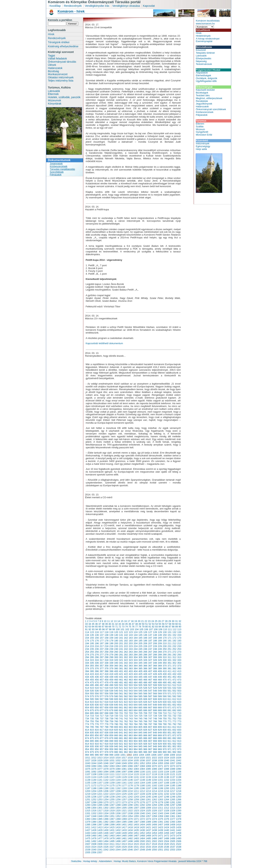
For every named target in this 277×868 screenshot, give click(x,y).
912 (174, 741)
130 (165, 632)
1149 (148, 780)
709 (160, 713)
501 (121, 685)
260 (116, 652)
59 (173, 624)
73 (123, 627)
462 (126, 680)
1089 (172, 769)
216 (97, 646)
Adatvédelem (105, 861)
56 (163, 624)
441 (121, 677)
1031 (112, 760)
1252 (94, 799)
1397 (100, 825)
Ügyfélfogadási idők (206, 81)
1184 (166, 785)
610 (165, 699)
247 (150, 649)
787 (150, 724)
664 (136, 708)
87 (170, 627)
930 (165, 744)
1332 (94, 813)
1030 (106, 760)
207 (150, 643)
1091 (88, 772)
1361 (172, 816)
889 (160, 738)
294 (87, 657)
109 (160, 629)
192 (174, 641)
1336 (118, 813)
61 (180, 624)
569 (160, 693)
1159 (112, 783)
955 (92, 749)
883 (131, 738)
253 (179, 649)
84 (160, 627)
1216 (166, 791)
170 (165, 638)
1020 (142, 758)
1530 (130, 847)
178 (106, 641)
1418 (130, 827)
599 (111, 699)
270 (165, 652)
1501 (148, 841)
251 (170, 649)
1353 (124, 816)
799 (111, 727)
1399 (112, 825)
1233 (172, 794)
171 (170, 638)
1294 (154, 805)
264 (136, 652)
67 (103, 627)
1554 (179, 850)
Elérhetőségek (203, 75)
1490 (179, 838)
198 (106, 643)
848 (155, 733)
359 (111, 666)
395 (92, 671)
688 (155, 710)
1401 (124, 825)
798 (106, 727)
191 (170, 641)
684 (136, 710)
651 (170, 705)
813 (179, 727)
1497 (124, 841)
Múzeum (200, 129)
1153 (172, 780)
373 (179, 666)
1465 (124, 836)
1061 (100, 766)
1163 (136, 783)
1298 (179, 805)
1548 (142, 850)
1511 (112, 844)
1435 (136, 830)
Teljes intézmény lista (61, 81)
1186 (179, 785)
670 (165, 708)
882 (126, 738)
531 (170, 688)
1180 (142, 785)
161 (121, 638)
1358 (154, 816)
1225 (124, 794)
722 (126, 716)
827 (150, 730)
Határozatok (55, 68)
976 (97, 752)
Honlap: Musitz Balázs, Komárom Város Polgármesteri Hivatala (145, 861)
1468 (142, 836)
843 (131, 733)
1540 (94, 850)
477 (102, 682)
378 (106, 668)
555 (92, 693)
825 (140, 730)
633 (179, 702)
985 (140, 752)
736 (97, 719)
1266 (179, 799)
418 (106, 674)
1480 (118, 838)
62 (86, 627)
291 (170, 655)
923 (131, 744)
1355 (136, 816)
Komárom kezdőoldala (208, 21)
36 (96, 624)
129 (160, 632)
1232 (166, 794)
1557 (100, 852)
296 (97, 657)
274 (87, 655)
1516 (142, 844)
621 (121, 702)
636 (97, 705)
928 (155, 744)
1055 (160, 763)
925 (140, 744)
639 (111, 705)
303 (131, 657)
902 (126, 741)
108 (155, 629)
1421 (148, 827)
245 (140, 649)
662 (126, 708)
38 (103, 624)
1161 (124, 783)
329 (160, 660)
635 (92, 705)
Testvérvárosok (204, 64)
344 (136, 663)
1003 (135, 755)
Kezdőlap (55, 6)
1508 (94, 844)
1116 (142, 774)
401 (121, 671)
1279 (160, 802)
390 (165, 668)
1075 (88, 769)
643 (131, 705)
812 (174, 727)
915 (92, 744)
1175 (112, 785)
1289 (124, 805)
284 (136, 655)
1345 (172, 813)
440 (116, 677)
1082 (130, 769)
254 (87, 652)
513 (179, 685)
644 (136, 705)
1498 (130, 841)
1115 (136, 774)
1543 (112, 850)
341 (121, 663)
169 (160, 638)
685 (140, 710)
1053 (148, 763)
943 (131, 746)
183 (131, 641)
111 (170, 629)
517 (102, 688)
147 (150, 635)
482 (126, 682)
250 (165, 649)
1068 (142, 766)
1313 (172, 808)
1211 (136, 791)
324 (136, 660)
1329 (172, 811)
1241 (124, 797)
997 (102, 755)
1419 (136, 827)
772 (174, 721)
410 (165, 671)
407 (150, 671)
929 (160, 744)
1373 (148, 819)
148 (155, 635)
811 (170, 727)
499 (111, 685)
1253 (100, 799)
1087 (160, 769)
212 (174, 643)
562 (126, 693)
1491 (88, 841)
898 (106, 741)
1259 (136, 799)
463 (131, 680)
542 (126, 691)
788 (155, 724)
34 (90, 624)
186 (145, 641)
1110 (106, 774)
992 (174, 752)
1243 (136, 797)
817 (102, 730)
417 (102, 674)
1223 (112, 794)
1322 (130, 811)
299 (111, 657)
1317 (100, 811)
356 (97, 666)
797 (102, 727)
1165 (148, 783)
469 (160, 680)
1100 (142, 772)
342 (126, 663)
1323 (136, 811)
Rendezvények (73, 6)
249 (160, 649)
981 (121, 752)
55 (160, 624)
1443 (88, 833)
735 (92, 719)
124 (136, 632)
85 (163, 627)
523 (131, 688)
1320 (118, 811)
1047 (112, 763)
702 (126, 713)
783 (131, 724)
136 (97, 635)
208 (155, 643)
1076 (94, 769)
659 (111, 708)
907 (150, 741)
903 (131, 741)
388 (155, 668)
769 (160, 721)
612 (174, 699)
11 (109, 621)
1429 (100, 830)
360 (116, 666)
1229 (148, 794)
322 (126, 660)
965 (140, 749)
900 (116, 741)
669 (160, 708)
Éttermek (53, 94)
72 (120, 627)
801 (121, 727)
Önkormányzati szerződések (211, 109)
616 (97, 702)
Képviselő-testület (205, 90)
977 (102, 752)
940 (116, 746)
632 (174, 702)
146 (145, 635)
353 (179, 663)
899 (111, 741)
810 (165, 727)
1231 (160, 794)
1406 (154, 825)
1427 (88, 830)
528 (155, 688)
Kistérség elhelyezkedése (63, 46)
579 (111, 696)
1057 (172, 763)
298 (106, 657)
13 (115, 621)
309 (160, 657)
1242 (130, 797)
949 (160, 746)
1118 (154, 774)
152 (174, 635)
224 (136, 646)
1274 (130, 802)
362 (126, 666)
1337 (124, 813)
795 (92, 727)
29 (170, 621)
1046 (106, 763)
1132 (142, 777)
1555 (88, 852)
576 (97, 696)
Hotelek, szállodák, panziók (64, 97)
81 (150, 627)
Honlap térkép (90, 861)
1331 (88, 813)
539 (111, 691)
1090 (179, 769)
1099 (136, 772)
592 (174, 696)
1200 (166, 788)
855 (92, 735)
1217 (172, 791)
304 (136, 657)
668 (155, 708)
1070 (154, 766)
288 (155, 655)
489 (160, 682)
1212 (142, 791)
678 (106, 710)
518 (106, 688)
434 (87, 677)
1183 (160, 785)
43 (120, 624)
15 (122, 621)
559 (111, 693)
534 (87, 691)
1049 (124, 763)
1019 (136, 758)
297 (102, 657)
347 (150, 663)
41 (113, 624)
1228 (142, 794)
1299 (88, 808)
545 (140, 691)
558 (106, 693)
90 (180, 627)
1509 (100, 844)
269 (160, 652)
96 (103, 629)
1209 (124, 791)
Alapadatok (202, 73)
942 (126, 746)
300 (116, 657)
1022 (154, 758)
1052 (142, 763)
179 (111, 641)
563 (131, 693)
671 (170, 708)
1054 (154, 763)
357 (102, 666)
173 (179, 638)
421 (121, 674)
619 (111, 702)
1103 (160, 772)
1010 (179, 755)
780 (116, 724)
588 (155, 696)
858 (106, 735)
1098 (130, 772)
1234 (179, 794)
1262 (154, 799)
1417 (124, 827)
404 (136, 671)
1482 (130, 838)
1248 (166, 797)
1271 (112, 802)
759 (111, 721)
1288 (118, 805)
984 (136, 752)
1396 (94, 825)
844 (136, 733)
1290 (130, 805)
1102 (154, 772)
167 (150, 638)
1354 (130, 816)
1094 (106, 772)
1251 (88, 799)
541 (121, 691)
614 (87, 702)
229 (160, 646)
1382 (106, 822)
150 (165, 635)
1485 (148, 838)
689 (160, 710)
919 (111, 744)
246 (145, 649)
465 (140, 680)
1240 (118, 797)
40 (110, 624)
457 (102, 680)
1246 (154, 797)
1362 (179, 816)
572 (174, 693)
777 (102, 724)
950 (165, 746)
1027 (88, 760)
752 (174, 719)
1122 (179, 774)
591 (170, 696)
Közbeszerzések (59, 166)
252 (174, 649)
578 (106, 696)
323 (131, 660)
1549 (148, 850)
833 (179, 730)
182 (126, 641)
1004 (141, 755)
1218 (179, 791)
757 (102, 721)
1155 (88, 783)
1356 (142, 816)
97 (107, 629)
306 (145, 657)
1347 (88, 816)
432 (174, 674)
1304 (118, 808)
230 (165, 646)
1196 (142, 788)
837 (102, 733)
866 (145, 735)
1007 (160, 755)
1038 (154, 760)
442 (126, 677)
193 (179, 641)
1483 (136, 838)
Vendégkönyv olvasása (126, 6)
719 (111, 716)
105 (141, 629)
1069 (148, 766)
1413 (100, 827)
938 (106, 746)
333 (179, 660)
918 (106, 744)
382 (126, 668)
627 (150, 702)
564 (136, 693)
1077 (100, 769)
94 (97, 629)
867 (150, 735)
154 (87, 638)
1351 (112, 816)
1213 (148, 791)
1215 (160, 791)
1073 (172, 766)
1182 (154, 785)
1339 (136, 813)
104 (137, 629)
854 (87, 735)
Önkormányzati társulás (62, 62)
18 (132, 621)
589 (160, 696)
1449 (124, 833)
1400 (118, 825)
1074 (179, 766)
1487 (160, 838)
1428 (94, 830)
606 (145, 699)
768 (155, 721)
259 (111, 652)
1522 (179, 844)
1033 (124, 760)
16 (126, 621)
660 (116, 708)
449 (160, 677)
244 (136, 649)
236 (97, 649)
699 (111, 713)
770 (165, 721)
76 (133, 627)
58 (170, 624)
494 (87, 685)
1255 (112, 799)
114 (87, 632)
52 (150, 624)
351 (170, 663)
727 (150, 716)
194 (87, 643)
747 (150, 719)
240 (116, 649)
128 (155, 632)
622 (126, 702)
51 (146, 624)
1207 (112, 791)
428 (155, 674)
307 (150, 657)
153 (179, 635)
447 (150, 677)
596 (97, 699)
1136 (166, 777)
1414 (106, 827)
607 (150, 699)
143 (131, 635)
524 (136, 688)
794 (87, 727)
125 (140, 632)
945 (140, 746)
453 (179, 677)
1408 (166, 825)
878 (106, 738)
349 (160, 663)
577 (102, 696)
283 (131, 655)
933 (179, 744)
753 (179, 719)
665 (140, 708)
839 (111, 733)
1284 (94, 805)
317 (102, 660)
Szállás (200, 126)
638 (106, 705)
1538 (179, 847)
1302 (106, 808)
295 (92, 657)
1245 (148, 797)
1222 (106, 794)
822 (126, 730)
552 (174, 691)
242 (126, 649)
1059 (88, 766)
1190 (106, 788)
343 (131, 663)
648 (155, 705)
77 (137, 627)
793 (179, 724)
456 (97, 680)
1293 (148, 805)
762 (126, 721)
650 (165, 705)
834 (87, 733)
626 (145, 702)
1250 (179, 797)
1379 (88, 822)
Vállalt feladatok (58, 59)
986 (145, 752)
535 (92, 691)
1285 (100, 805)
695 (92, 713)
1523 (88, 847)
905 (140, 741)
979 (111, 752)
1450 (130, 833)
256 (97, 652)
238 (106, 649)
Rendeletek (202, 101)
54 (157, 624)
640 (116, 705)
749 (160, 719)
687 (150, 710)
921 (121, 744)
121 (121, 632)
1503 (160, 841)
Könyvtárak (55, 104)
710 (165, 713)
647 (150, 705)
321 (121, 660)
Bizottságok (202, 93)
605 (140, 699)
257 (102, 652)
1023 (160, 758)
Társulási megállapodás (62, 169)
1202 (179, 788)
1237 (100, 797)
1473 (172, 836)
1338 (130, 813)
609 (160, 699)
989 (160, 752)
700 (116, 713)
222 (126, 646)
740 (116, 719)
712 (174, 713)
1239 (112, 797)
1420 (142, 827)
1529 (124, 847)
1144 (118, 780)
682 (126, 710)
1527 (112, 847)
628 (155, 702)
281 (121, 655)
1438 (154, 830)
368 (155, 666)
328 (155, 660)
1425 (172, 827)
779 (111, 724)
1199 (160, 788)
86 (167, 627)
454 (87, 680)
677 (102, 710)
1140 (94, 780)
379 (111, 668)
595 (92, 699)
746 (145, 719)
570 (165, 693)
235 (92, 649)
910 (165, 741)
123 (131, 632)
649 (160, 705)
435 (92, 677)
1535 (160, 847)
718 (106, 716)
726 (145, 716)
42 (116, 624)
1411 (88, 827)
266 (145, 652)
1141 (100, 780)
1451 (136, 833)
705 (140, 713)
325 (140, 660)
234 (87, 649)
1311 (160, 808)
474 (87, 682)
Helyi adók (201, 149)
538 (106, 691)
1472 (166, 836)
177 (102, 641)
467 (150, 680)
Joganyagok (56, 163)
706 (145, 713)
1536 (166, 847)
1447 (112, 833)
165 (140, 638)
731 (170, 716)
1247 (160, 797)
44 (123, 624)
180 (116, 641)
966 (145, 749)
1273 (124, 802)
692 (174, 710)
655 (92, 708)
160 (116, 638)
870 (165, 735)
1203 (88, 791)
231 (170, 646)
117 (102, 632)
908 (155, 741)
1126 (106, 777)
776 (97, 724)
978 (106, 752)
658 (106, 708)
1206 (106, 791)
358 (106, 666)
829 (160, 730)
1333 (100, 813)
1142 (106, 780)
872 (174, 735)
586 (145, 696)
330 (165, 660)
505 (140, 685)
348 (155, 663)
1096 (118, 772)
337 (102, 663)
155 (92, 638)
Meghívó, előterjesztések (209, 98)
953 (179, 746)
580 (116, 696)
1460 (94, 836)
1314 (179, 808)
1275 (136, 802)
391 (170, 668)
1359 (160, 816)
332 (174, 660)
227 (150, 646)
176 (97, 641)
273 (179, 652)
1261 (148, 799)
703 (131, 713)
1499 (136, 841)
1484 (142, 838)
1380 (94, 822)
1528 (118, 847)
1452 (142, 833)
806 (145, 727)
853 (179, 733)
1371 (136, 819)
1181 (148, 785)
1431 (112, 830)
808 (155, 727)
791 (170, 724)
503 (131, 685)
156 (97, 638)
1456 (166, 833)
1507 (88, 844)
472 (174, 680)
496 (97, 685)
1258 (130, 799)
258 (106, 652)
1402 (130, 825)
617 (102, 702)
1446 (106, 833)
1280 (166, 802)
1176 (118, 785)
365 (140, 666)
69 (110, 627)
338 (106, 663)
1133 (148, 777)
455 (92, 680)
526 (145, 688)
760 (116, 721)
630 (165, 702)
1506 (179, 841)
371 (170, 666)
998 (106, 755)
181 (121, 641)
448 (155, 677)
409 (160, 671)
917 (102, 744)
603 (131, 699)
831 (170, 730)
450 (165, 677)
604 (136, 699)
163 (131, 638)
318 (106, 660)
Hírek (51, 34)
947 (150, 746)
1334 (106, 813)
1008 (166, 755)
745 (140, 719)
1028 (94, 760)
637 (102, 705)
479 (111, 682)
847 (150, 733)
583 (131, 696)
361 (121, 666)
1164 (142, 783)
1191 (112, 788)
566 (145, 693)
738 (106, 719)
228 (155, 646)
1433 (124, 830)
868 (155, 735)
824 (136, 730)
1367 (112, 819)
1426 (179, 827)
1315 (88, 811)
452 (174, 677)
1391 (160, 822)
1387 (136, 822)
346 (145, 663)
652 (174, 705)
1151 (160, 780)
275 (92, 655)
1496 (118, 841)
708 (155, 713)
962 (126, 749)
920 (116, 744)
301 (121, 657)
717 (102, 716)
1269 (100, 802)
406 (145, 671)
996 (97, 755)
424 (136, 674)
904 (136, 741)
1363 (88, 819)
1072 (166, 766)
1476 (94, 838)
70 (113, 627)
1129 (124, 777)
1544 (118, 850)
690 (165, 710)
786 (145, 724)
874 (87, 738)
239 (111, 649)
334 (87, 663)
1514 (130, 844)
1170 (179, 783)
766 (145, 721)
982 (126, 752)
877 (102, 738)
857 (102, 735)
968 (155, 749)
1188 (94, 788)
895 (92, 741)
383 (131, 668)
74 (126, 627)
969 (160, 749)
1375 (160, 819)
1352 (118, 816)
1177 (124, 785)
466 (145, 680)
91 (86, 629)
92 (90, 629)
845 (140, 733)
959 (111, 749)
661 (121, 708)
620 (116, 702)
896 (97, 741)
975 (92, 752)
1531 (136, 847)
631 (170, 702)
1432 (118, 830)
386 (145, 668)
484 (136, 682)
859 (111, 735)
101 (122, 629)
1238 (106, 797)
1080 (118, 769)
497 (102, 685)
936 (97, 746)
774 (87, 724)
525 (140, 688)
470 (165, 680)
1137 (172, 777)
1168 (166, 783)
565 (140, 693)
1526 (106, 847)
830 (165, 730)
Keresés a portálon (60, 20)
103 (132, 629)
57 (167, 624)
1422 (154, 827)
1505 (172, 841)
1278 (154, 802)
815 (92, 730)
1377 (172, 819)
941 (121, 746)
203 (131, 643)
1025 (172, 758)
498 (106, 685)
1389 (148, 822)
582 (126, 696)
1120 (166, 774)
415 (92, 674)
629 (160, 702)
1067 (136, 766)
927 (150, 744)
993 (179, 752)
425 (140, 674)
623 (131, 702)
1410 (179, 825)
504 (136, 685)
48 (137, 624)
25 (156, 621)
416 (97, 674)
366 (145, 666)
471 (170, 680)
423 (131, 674)
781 (121, 724)
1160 (118, 783)
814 (87, 730)
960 (116, 749)
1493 (100, 841)
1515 (136, 844)
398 (106, 671)
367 (150, 666)
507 (150, 685)
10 (105, 621)
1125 (100, 777)
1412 (94, 827)
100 (118, 629)
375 (92, 668)
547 (150, 691)
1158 (106, 783)
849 (160, 733)
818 (106, 730)
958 (106, 749)
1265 (172, 799)
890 (165, 738)
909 (160, 741)
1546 (130, 850)
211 (170, 643)
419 (111, 674)
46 (130, 624)
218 (106, 646)
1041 (172, 760)
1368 (118, 819)
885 (140, 738)
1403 (136, 825)
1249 (172, 797)
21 (143, 621)
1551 (160, 850)
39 (106, 624)
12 (112, 621)
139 (111, 635)
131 (170, 632)
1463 (112, 836)
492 (174, 682)
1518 (154, 844)
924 (136, 744)
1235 (88, 797)
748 (155, 719)
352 (174, 663)
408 (155, 671)
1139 (88, 780)
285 (140, 655)
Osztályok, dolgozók (206, 78)
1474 (179, 836)
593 (179, 696)
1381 (100, 822)
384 (136, 668)
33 (86, 624)
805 (140, 727)
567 (150, 693)
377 (102, 668)
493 (179, 682)
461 (121, 680)
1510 (106, 844)
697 (102, 713)
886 (145, 738)
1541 (100, 850)
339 (111, 663)
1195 (136, 788)
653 (179, 705)
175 (92, 641)
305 (140, 657)
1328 (166, 811)
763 (131, 721)
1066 (130, 766)
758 (106, 721)
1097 (124, 772)
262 (126, 652)
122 (126, 632)
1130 (130, 777)
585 (140, 696)
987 (150, 752)
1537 (172, 847)
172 (174, 638)
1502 (154, 841)
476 (97, 682)
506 (145, 685)
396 (97, 671)
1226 (130, 794)
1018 (130, 758)
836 (97, 733)
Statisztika (77, 861)
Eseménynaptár (204, 41)
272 (174, 652)
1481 (124, 838)
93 (93, 629)
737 (102, 719)
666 (145, 708)
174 (87, 641)
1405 (148, 825)
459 (111, 680)
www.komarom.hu (205, 23)
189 (160, 641)
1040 (166, 760)
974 (87, 752)
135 (92, 635)
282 (126, 655)
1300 (94, 808)
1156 (94, 783)
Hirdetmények (203, 36)
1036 (142, 760)
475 (92, 682)
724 (136, 716)
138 (106, 635)
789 (160, 724)
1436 (142, 830)
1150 (154, 780)
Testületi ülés (203, 95)
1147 (136, 780)
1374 (154, 819)
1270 (106, 802)
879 (111, 738)
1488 (166, 838)
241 (121, 649)
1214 (154, 791)
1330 (179, 811)
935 (92, 746)
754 (87, 721)
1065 (124, 766)
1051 (136, 763)
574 (87, 696)
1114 (130, 774)
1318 (106, 811)
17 (129, 621)
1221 (100, 794)
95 (100, 629)
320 (116, 660)
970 (165, 749)
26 (160, 621)
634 (87, 705)
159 (111, 638)
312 (174, 657)
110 (165, 629)
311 (170, 657)
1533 (148, 847)
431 (170, 674)
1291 (136, 805)
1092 (94, 772)
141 (121, 635)
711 (170, 713)
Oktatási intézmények (61, 77)
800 (116, 727)
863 (131, 735)
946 (145, 746)
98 (110, 629)
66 (100, 627)
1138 (179, 777)
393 (179, 668)
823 (131, 730)
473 (179, 680)
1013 (100, 758)
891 (170, 738)
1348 (94, 816)
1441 (172, 830)
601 (121, 699)
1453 (148, 833)
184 (136, 641)
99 (114, 629)
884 (136, 738)
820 (116, 730)
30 (173, 621)
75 (130, 627)
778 (106, 724)
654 (87, 708)
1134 (154, 777)
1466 (130, 836)
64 (93, 627)
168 (155, 638)
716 (97, 716)
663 (131, 708)
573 (179, 693)
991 (170, 752)
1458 (179, 833)
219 (111, 646)
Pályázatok (56, 175)
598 (106, 699)
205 (140, 643)
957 (102, 749)
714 (87, 716)
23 (149, 621)
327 (150, 660)
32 (180, 621)
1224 (118, 794)
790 (165, 724)
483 (131, 682)
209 (160, 643)
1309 (148, 808)
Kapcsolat (149, 6)
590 (165, 696)
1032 (118, 760)
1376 (166, 819)
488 (155, 682)
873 (179, 735)
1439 (160, 830)
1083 (136, 769)
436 (97, 677)
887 (150, 738)
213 (179, 643)
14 (119, 621)
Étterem (200, 124)
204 (136, 643)
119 (111, 632)
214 (87, 646)
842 (126, 733)
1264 (166, 799)
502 (126, 685)
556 (97, 693)
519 (111, 688)
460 (116, 680)
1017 (124, 758)
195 (92, 643)
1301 (100, 808)
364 (136, 666)
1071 (160, 766)
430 (165, 674)
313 (179, 657)
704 (136, 713)
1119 (160, 774)
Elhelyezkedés (204, 58)
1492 (94, 841)
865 (140, 735)
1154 (179, 780)
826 (145, 730)
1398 (106, 825)
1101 (148, 772)
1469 (148, 836)
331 (170, 660)
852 (174, 733)
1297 (172, 805)
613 (179, 699)
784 (136, 724)
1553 (172, 850)
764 (136, 721)
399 (111, 671)
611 (170, 699)
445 (140, 677)
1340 (142, 813)
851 (170, 733)
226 (145, 646)
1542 (106, 850)
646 (145, 705)
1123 (88, 777)
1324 (142, 811)
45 (126, 624)
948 (155, 746)
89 (177, 627)
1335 (112, 813)
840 (116, 733)
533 (179, 688)
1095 (112, 772)
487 (150, 682)
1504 (166, 841)
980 (116, 752)
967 (150, 749)
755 (92, 721)
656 (97, 708)
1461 (100, 836)
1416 (118, 827)
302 (126, 657)
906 (145, 741)
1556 (94, 852)
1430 (106, 830)
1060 (94, 766)
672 (174, 708)
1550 (154, 850)
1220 (94, 794)
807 (150, 727)
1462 (106, 836)
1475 (88, 838)
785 (140, 724)
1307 (136, 808)
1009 (172, 755)
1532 (142, 847)
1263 (160, 799)
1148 (142, 780)
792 (174, 724)
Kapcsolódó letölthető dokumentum (104, 343)
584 (136, 696)
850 (165, 733)
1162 (130, 783)
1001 (123, 755)
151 (170, 635)
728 (155, 716)
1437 (148, 830)
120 (116, 632)
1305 (124, 808)
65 (96, 627)
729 (160, 716)
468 (155, 680)
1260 (142, 799)
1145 (124, 780)
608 (155, 699)
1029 (100, 760)
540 (116, 691)
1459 (88, 836)
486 (145, 682)
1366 (106, 819)
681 (121, 710)
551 (170, 691)
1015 (112, 758)
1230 (154, 794)
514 (87, 688)
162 (126, 638)
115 (92, 632)
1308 (142, 808)
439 (111, 677)
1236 (94, 797)
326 (145, 660)
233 (179, 646)
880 (116, 738)
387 (150, 668)
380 (116, 668)
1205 (100, 791)
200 (116, 643)
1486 (154, 838)
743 (131, 719)
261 (121, 652)
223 (131, 646)
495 (92, 685)
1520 (166, 844)
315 (92, 660)
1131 (136, 777)
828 (155, 730)
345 (140, 663)
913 (179, 741)
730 (165, 716)
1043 (88, 763)
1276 (142, 802)
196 (97, 643)
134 (87, 635)
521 (121, 688)
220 (116, 646)
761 (121, 721)
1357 (148, 816)
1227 (136, 794)
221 (121, 646)
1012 (94, 758)
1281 (172, 802)
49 (140, 624)
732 (174, 716)
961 (121, 749)
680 (116, 710)
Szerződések (57, 172)
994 (87, 755)
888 (155, 738)
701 (121, 713)
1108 (94, 774)
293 (179, 655)
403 (131, 671)
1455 (160, 833)
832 (174, 730)
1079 (112, 769)
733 (179, 716)
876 (97, 738)
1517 (148, 844)
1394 (179, 822)
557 (102, 693)
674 (87, 710)
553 (179, 691)
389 (160, 668)
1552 (166, 850)
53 (153, 624)
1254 (106, 799)
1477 (100, 838)
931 (170, 744)
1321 (124, 811)
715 (92, 716)
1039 (160, 760)
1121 (172, 774)
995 (92, 755)
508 (155, 685)
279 (111, 655)
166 (145, 638)
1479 (112, 838)
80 (146, 627)
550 (165, 691)
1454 (154, 833)
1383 (112, 822)
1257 (124, 799)
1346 (179, 813)
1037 (148, 760)
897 (102, 741)
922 (126, 744)
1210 (130, 791)
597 (102, 699)
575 (92, 696)
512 (174, 685)
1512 (118, 844)
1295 (160, 805)
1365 (100, 819)
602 (126, 699)
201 (121, 643)
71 (116, 627)
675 (92, 710)
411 (170, 671)
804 (136, 727)
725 (140, 716)
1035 (136, 760)
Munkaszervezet (58, 74)
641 (121, 705)
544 (136, 691)
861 (121, 735)
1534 (154, 847)
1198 (154, 788)
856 (97, 735)
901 (121, 741)
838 (106, 733)
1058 (179, 763)
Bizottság (54, 71)
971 (170, 749)
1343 (160, 813)
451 (170, 677)
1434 (130, 830)
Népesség (201, 61)
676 (97, 710)
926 (145, 744)
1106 (179, 772)
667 (150, 708)
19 (136, 621)
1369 (124, 819)
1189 (100, 788)
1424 (166, 827)
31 (177, 621)
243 (131, 649)
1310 (154, 808)
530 (165, 688)
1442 (179, 830)
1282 (179, 802)
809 (160, 727)
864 (136, 735)
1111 (112, 774)
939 (111, 746)
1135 (160, 777)
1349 (100, 816)
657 (102, 708)
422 (126, 674)
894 (87, 741)
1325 (148, 811)
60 (177, 624)
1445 (100, 833)
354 (87, 666)
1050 (130, 763)
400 (116, 671)
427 (150, 674)
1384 (118, 822)
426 (145, 674)
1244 (142, 797)
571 (170, 693)
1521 (172, 844)
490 (165, 682)
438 (106, 677)
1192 (118, 788)
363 (131, 666)
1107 (88, 774)
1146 (130, 780)
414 (87, 674)
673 (179, 708)
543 (131, 691)
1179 (136, 785)
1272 (118, 802)
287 (150, 655)
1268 (94, 802)
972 (174, 749)
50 (143, 624)
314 (87, 660)
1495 (112, 841)
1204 (94, 791)
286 (145, 655)
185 (140, 641)
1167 (160, 783)
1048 (118, 763)
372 (174, 666)
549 (160, 691)
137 (102, 635)
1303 (112, 808)
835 (92, 733)
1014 (106, 758)
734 (87, 719)
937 (102, 746)
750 (165, 719)
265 (140, 652)
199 (111, 643)
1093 (100, 772)
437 (102, 677)
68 (106, 627)
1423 (160, 827)
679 (111, 710)
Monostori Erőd (204, 135)
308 (155, 657)
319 (111, 660)
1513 (124, 844)
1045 (100, 763)
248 (155, 649)
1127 (112, 777)
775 (92, 724)
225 (140, 646)
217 (102, 646)
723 (131, 716)
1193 (124, 788)
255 (92, 652)
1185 (172, 785)
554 (87, 693)
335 (92, 663)
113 (179, 629)
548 (155, 691)
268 (155, 652)
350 (165, 663)
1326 (154, 811)
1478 (106, 838)
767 (150, 721)
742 (126, 719)
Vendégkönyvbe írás (97, 6)
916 (97, 744)
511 (170, 685)
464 (136, 680)
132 (174, 632)
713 (179, 713)
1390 (154, 822)
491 (170, 682)
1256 (118, 799)
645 (140, 705)
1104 (166, 772)
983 (131, 752)
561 (121, 693)
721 (121, 716)
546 (145, 691)
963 (131, 749)
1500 (142, 841)
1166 (154, 783)
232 (174, 646)
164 (136, 638)
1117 (148, 774)
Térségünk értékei (59, 42)
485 (140, 682)
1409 (172, 825)
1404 (142, 825)
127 (150, 632)
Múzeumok (55, 100)
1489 (172, 838)
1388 (142, 822)
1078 (106, 769)
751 (170, 719)
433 (179, 674)
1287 (112, 805)
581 (121, 696)
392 (174, 668)
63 (90, 627)
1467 (136, 836)
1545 (124, 850)
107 (151, 629)
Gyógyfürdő (202, 132)
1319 (112, 811)
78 (140, 627)
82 (153, 627)
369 (160, 666)
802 (126, 727)
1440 (166, 830)
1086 (154, 769)
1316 (94, 811)
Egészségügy (203, 146)
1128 (118, 777)
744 (136, 719)
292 (174, 655)
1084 (142, 769)
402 (126, 671)
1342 (154, 813)
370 (165, 666)
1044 (94, 763)
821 (121, 730)
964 (136, 749)
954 (87, 749)
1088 (166, 769)
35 (93, 624)
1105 (172, 772)
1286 (106, 805)
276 (97, 655)
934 (87, 746)
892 (174, 738)
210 (165, 643)
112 (175, 629)
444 (136, 677)
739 (111, 719)
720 (116, 716)
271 (170, 652)
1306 (130, 808)
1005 (148, 755)
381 (121, 668)
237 (102, 649)
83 (157, 627)
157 (102, 638)
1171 (88, 785)
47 (133, 624)
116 (97, 632)
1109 (100, 774)
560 (116, 693)
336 (97, 663)
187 (150, 641)
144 (136, 635)
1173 (100, 785)
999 (111, 755)
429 (160, 674)
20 (139, 621)
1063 (112, 766)
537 (102, 691)
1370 (130, 819)
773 (179, 721)
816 (97, 730)
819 (111, 730)
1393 (172, 822)
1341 (148, 813)
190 (165, 641)
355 (92, 666)
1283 (88, 805)
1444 (94, 833)
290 (165, 655)
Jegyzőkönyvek (204, 104)
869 (160, 735)
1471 (160, 836)
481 (121, 682)
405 (140, 671)
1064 (118, 766)
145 (140, 635)
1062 (106, 766)
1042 (179, 760)
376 (97, 668)
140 (116, 635)
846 (145, 733)
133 (179, 632)
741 (121, 719)
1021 (148, 758)
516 (97, 688)
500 (116, 685)
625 (140, 702)
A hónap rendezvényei (208, 39)
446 (145, 677)
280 (116, 655)
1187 (88, 788)
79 (143, 627)
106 (146, 629)
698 (106, 713)
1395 (88, 825)
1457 (172, 833)
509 (160, 685)
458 (106, 680)
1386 (130, 822)
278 (106, 655)
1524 (94, 847)
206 (145, 643)
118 (106, 632)
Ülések (52, 65)
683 (131, 710)
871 (170, 735)
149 (160, 635)
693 (179, 710)
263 (131, 652)
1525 (100, 847)
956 (97, 749)
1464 (118, 836)
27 (163, 621)
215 (92, 646)
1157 (100, 783)
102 (127, 629)
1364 (94, 819)
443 (131, 677)
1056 (166, 763)
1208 (118, 791)
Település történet (205, 53)
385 (140, 668)
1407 (160, 825)
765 (140, 721)
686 (145, 710)
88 (173, 627)
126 (145, 632)
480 (116, 682)
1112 (118, 774)
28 (166, 621)
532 (174, 688)
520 (116, 688)
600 (116, 699)
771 (170, 721)
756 (97, 721)
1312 (166, 808)
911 (170, 741)
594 (87, 699)
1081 (124, 769)
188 (155, 641)
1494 (106, 841)
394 (87, 671)
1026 (179, 758)
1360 (166, 816)
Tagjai (52, 56)
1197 (148, 788)
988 (155, 752)
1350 (106, 816)
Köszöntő (201, 50)
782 (126, 724)
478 (106, 682)
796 (97, 727)
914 (87, 744)
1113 (124, 774)
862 (126, 735)
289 (160, 655)
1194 (130, 788)
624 (136, 702)
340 (116, 663)
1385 (124, 822)
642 (126, 705)
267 (150, 652)
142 (126, 635)
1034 (130, 760)
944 (136, 746)
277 (102, 655)
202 (126, 643)
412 (174, 671)
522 (126, 688)
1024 (166, 758)
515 (92, 688)
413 (179, 671)
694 (87, 713)
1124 (94, 777)
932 (174, 744)
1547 (136, 850)
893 (179, 738)
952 (174, 746)
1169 (172, 783)
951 (170, 746)
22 (146, 621)
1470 (154, 836)
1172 (94, 785)
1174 (106, 785)
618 (106, 702)
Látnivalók (54, 91)
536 (97, 691)
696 (97, 713)
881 (121, 738)
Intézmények (203, 143)
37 (100, 624)
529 (160, 688)
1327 (160, 811)
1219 (88, 794)
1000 (117, 755)
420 (116, 674)
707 (150, 713)
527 (150, 688)
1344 (166, 813)
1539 (88, 850)
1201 (172, 788)
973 (179, 749)
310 (165, 657)
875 (92, 738)
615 (92, 702)
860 (116, 735)
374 (87, 668)
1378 (179, 819)
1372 (142, 819)
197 (102, 643)
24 (153, 621)
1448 (118, 833)
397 (102, 671)
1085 (148, 769)
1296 (166, 805)
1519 (160, 844)
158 (106, 638)
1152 (166, 780)
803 (131, 727)
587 (150, 696)
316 (97, 660)
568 (155, 693)
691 (170, 710)
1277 (148, 802)
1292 (142, 805)
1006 (154, 755)
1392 (166, 822)
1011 (88, 758)
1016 (118, 758)
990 (165, 752)
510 (165, 685)
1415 (112, 827)
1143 (112, 780)
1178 (130, 785)
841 (121, 733)
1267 (88, 802)
